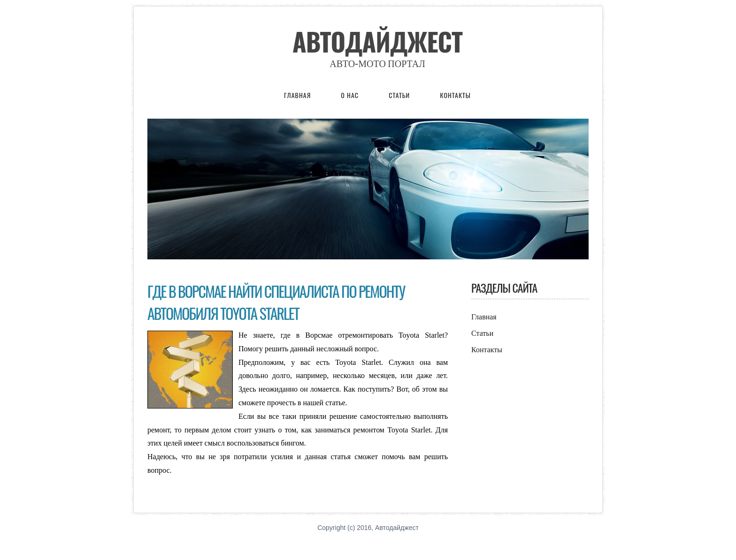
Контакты (455, 95)
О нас (351, 95)
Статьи (400, 95)
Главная (297, 95)
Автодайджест (377, 41)
